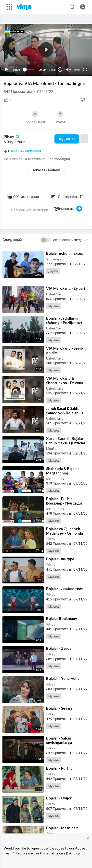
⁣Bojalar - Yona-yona (63, 678)
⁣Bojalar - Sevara (59, 708)
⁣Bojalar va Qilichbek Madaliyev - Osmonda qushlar (65, 533)
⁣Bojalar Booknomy (62, 618)
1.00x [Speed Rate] (52, 70)
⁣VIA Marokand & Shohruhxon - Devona (65, 380)
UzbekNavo (55, 294)
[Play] (6, 70)
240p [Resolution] (77, 70)
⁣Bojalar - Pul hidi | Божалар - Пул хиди (64, 501)
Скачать (60, 117)
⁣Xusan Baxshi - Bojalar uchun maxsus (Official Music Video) (66, 443)
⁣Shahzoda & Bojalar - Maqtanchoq (64, 471)
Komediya (54, 259)
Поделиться (35, 117)
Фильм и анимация (26, 151)
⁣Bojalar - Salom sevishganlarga (59, 740)
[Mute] (68, 70)
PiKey (12, 136)
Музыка (53, 306)
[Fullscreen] (85, 70)
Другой (53, 271)
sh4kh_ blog (55, 479)
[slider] (29, 70)
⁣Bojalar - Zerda (59, 648)
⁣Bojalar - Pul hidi (60, 768)
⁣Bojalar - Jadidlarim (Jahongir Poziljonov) (64, 320)
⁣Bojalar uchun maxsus (65, 253)
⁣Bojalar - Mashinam (62, 828)
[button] (83, 7)
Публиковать (68, 209)
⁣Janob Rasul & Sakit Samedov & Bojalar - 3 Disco (65, 413)
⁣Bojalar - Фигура (60, 559)
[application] (46, 50)
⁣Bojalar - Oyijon (59, 798)
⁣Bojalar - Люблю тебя (65, 589)
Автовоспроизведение (71, 240)
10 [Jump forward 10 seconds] (60, 69)
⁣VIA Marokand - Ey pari (66, 288)
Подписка (67, 139)
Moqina (52, 448)
